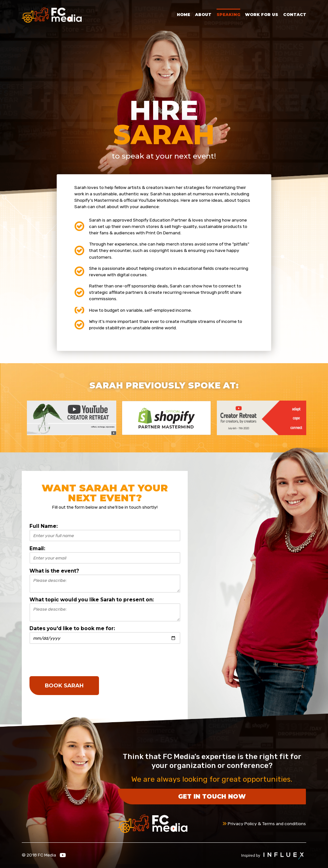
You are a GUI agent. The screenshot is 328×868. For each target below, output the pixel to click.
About (203, 15)
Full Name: (44, 526)
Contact (295, 15)
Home (184, 15)
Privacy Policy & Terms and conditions (264, 824)
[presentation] (78, 660)
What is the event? (54, 571)
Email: (37, 548)
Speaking (228, 15)
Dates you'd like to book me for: (72, 628)
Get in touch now (212, 796)
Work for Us (262, 15)
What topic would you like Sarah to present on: (92, 600)
